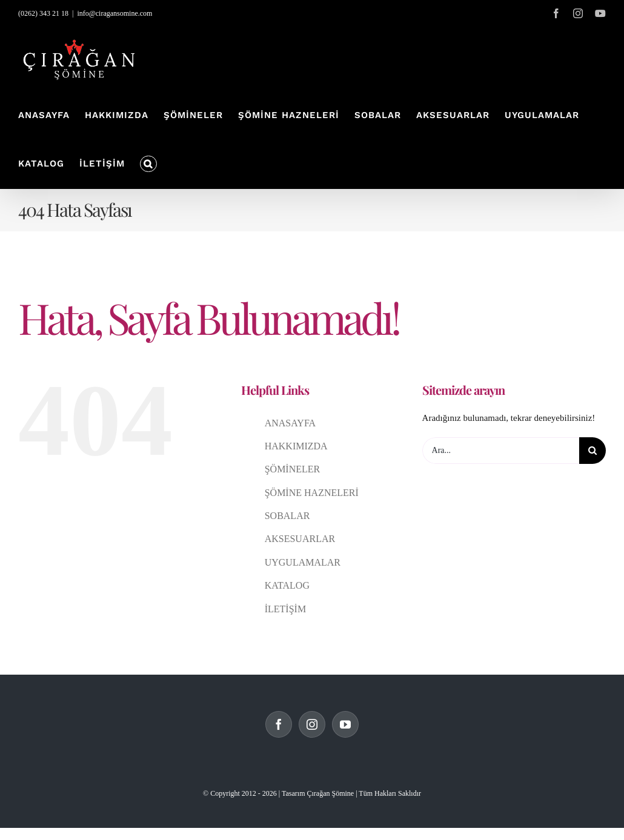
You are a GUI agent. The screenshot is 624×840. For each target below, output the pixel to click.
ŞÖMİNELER (293, 469)
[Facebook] (279, 724)
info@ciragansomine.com (115, 13)
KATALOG (287, 585)
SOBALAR (287, 516)
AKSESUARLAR (300, 539)
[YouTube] (345, 724)
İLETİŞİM (285, 609)
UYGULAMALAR (303, 562)
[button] (148, 164)
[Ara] (592, 451)
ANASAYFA (290, 423)
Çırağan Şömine (330, 793)
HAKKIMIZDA (296, 446)
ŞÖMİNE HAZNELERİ (312, 493)
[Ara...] (501, 451)
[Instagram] (312, 724)
